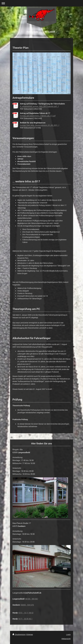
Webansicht (66, 639)
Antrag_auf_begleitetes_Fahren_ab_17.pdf (38, 116)
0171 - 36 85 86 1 (25, 619)
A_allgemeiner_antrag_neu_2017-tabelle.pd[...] (39, 106)
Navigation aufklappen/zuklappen (41, 3)
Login (68, 634)
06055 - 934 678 (27, 605)
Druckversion (19, 634)
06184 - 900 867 (32, 599)
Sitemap (30, 634)
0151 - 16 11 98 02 (26, 613)
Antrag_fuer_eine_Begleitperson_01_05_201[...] (40, 125)
